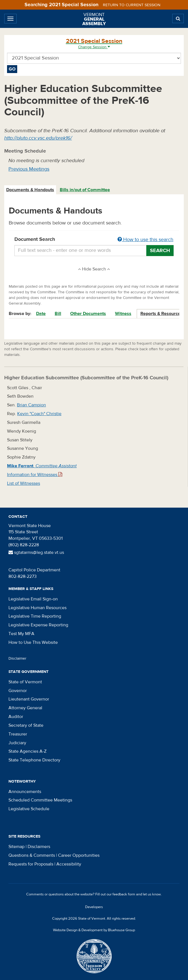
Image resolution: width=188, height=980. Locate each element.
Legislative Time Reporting (35, 616)
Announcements (25, 792)
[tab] (30, 190)
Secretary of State (26, 725)
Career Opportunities (79, 855)
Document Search (94, 240)
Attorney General (25, 708)
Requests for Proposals (31, 864)
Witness (123, 314)
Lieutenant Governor (29, 699)
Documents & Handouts (30, 190)
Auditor (16, 717)
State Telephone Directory (34, 760)
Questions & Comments (32, 855)
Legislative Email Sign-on (33, 599)
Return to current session (132, 5)
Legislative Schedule (29, 809)
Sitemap (16, 847)
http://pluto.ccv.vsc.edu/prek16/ (38, 138)
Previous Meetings (29, 169)
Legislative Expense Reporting (38, 625)
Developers (94, 907)
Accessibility (69, 864)
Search (160, 251)
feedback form (124, 894)
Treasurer (18, 734)
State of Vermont (25, 682)
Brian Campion (31, 405)
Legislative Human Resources (37, 608)
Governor (18, 691)
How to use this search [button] (145, 240)
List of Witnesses (24, 483)
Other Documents (88, 314)
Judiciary (17, 743)
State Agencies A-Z (27, 751)
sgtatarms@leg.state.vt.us (36, 552)
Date (41, 314)
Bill (58, 314)
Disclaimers (39, 847)
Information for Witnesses (35, 475)
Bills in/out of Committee (85, 190)
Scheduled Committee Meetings (40, 800)
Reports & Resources (162, 314)
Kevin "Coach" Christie (39, 414)
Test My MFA (21, 634)
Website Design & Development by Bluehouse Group (94, 930)
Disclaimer (17, 659)
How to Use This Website (33, 642)
